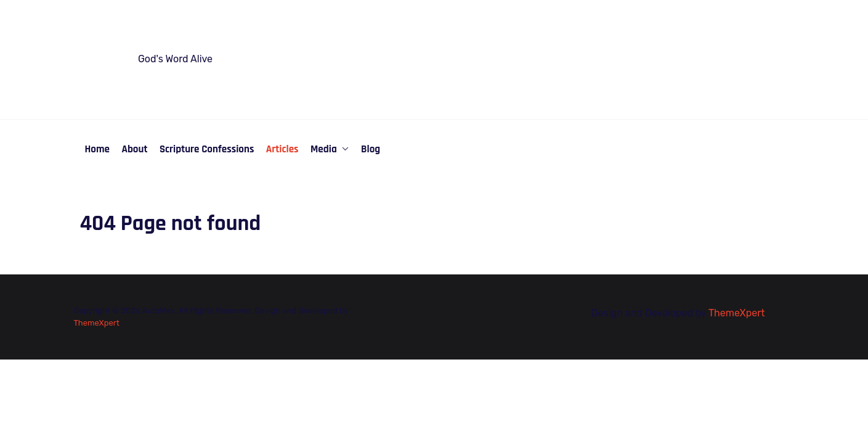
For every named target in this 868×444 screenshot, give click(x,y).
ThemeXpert (97, 323)
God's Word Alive (175, 59)
